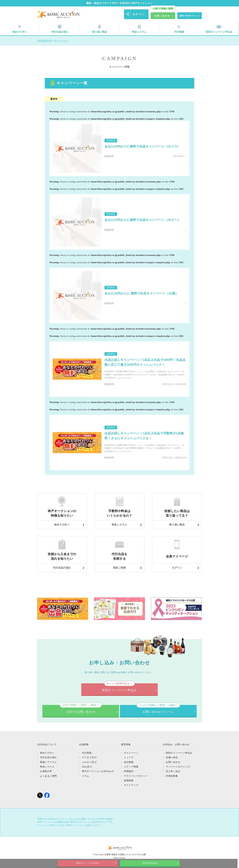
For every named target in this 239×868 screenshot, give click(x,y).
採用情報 (129, 780)
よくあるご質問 (48, 776)
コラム (86, 776)
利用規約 (129, 771)
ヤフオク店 (88, 757)
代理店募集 (172, 776)
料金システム (139, 29)
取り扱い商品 (100, 29)
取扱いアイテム (48, 762)
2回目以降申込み (151, 863)
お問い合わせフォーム (158, 709)
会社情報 (129, 762)
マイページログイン (177, 766)
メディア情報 (131, 766)
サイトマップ (131, 785)
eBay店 (86, 766)
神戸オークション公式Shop (97, 771)
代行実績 (179, 29)
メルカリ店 (88, 762)
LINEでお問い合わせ (81, 709)
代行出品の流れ (60, 29)
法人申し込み (173, 771)
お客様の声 (46, 771)
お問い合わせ (173, 762)
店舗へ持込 (172, 757)
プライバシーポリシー (136, 776)
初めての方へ (20, 29)
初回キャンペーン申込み (219, 29)
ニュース (129, 757)
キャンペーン (131, 753)
